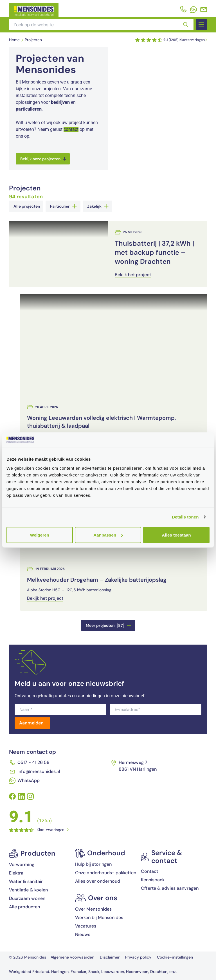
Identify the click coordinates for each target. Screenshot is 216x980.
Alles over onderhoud (98, 881)
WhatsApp (24, 781)
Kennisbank (153, 880)
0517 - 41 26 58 (29, 762)
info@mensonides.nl (35, 771)
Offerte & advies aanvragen (170, 888)
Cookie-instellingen (175, 957)
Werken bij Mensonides (99, 918)
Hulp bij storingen (93, 864)
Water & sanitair (26, 881)
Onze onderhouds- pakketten (106, 873)
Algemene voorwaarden (72, 957)
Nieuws (83, 934)
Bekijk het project (133, 275)
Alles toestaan (176, 535)
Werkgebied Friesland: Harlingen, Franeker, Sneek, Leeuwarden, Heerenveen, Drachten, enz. (93, 972)
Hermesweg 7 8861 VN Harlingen (133, 766)
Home (14, 40)
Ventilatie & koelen (28, 890)
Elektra (16, 873)
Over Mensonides (93, 909)
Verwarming (22, 864)
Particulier (64, 206)
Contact (149, 871)
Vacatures (86, 926)
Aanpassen (108, 535)
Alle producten (24, 907)
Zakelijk (98, 206)
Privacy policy (138, 957)
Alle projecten (27, 206)
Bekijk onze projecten (43, 159)
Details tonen (185, 517)
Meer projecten (109, 625)
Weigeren (40, 535)
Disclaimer (110, 957)
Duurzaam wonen (27, 898)
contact (71, 129)
